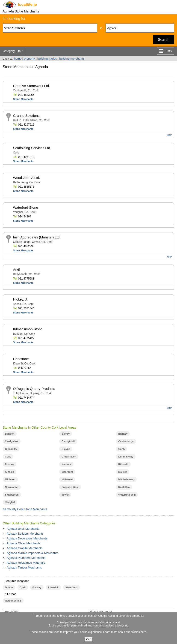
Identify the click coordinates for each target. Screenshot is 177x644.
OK (88, 639)
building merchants (72, 59)
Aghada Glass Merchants (24, 543)
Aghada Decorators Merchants (27, 538)
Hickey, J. (21, 299)
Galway (37, 587)
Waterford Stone (26, 207)
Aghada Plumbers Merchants (26, 558)
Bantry (66, 434)
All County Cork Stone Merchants (25, 509)
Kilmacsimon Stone (28, 329)
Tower (65, 495)
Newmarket (12, 487)
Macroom (67, 472)
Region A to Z (13, 601)
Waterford (71, 587)
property (29, 59)
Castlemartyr (126, 441)
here (143, 632)
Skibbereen (12, 495)
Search (164, 40)
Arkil (16, 269)
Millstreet (67, 479)
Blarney (123, 434)
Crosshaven (69, 457)
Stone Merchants (23, 99)
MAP (169, 135)
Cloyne (66, 449)
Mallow (122, 472)
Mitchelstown (126, 479)
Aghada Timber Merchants (24, 567)
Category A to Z (13, 51)
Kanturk (66, 464)
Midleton (10, 479)
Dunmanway (126, 457)
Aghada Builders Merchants (25, 534)
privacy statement (100, 612)
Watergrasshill (127, 495)
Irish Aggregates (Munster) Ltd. (37, 237)
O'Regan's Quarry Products (34, 389)
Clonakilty (11, 449)
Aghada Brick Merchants (23, 529)
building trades (47, 59)
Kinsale (10, 472)
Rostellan (124, 487)
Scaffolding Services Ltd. (32, 148)
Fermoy (10, 464)
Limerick (53, 587)
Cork (8, 457)
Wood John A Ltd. (27, 178)
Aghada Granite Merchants (25, 548)
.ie (27, 5)
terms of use (11, 612)
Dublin (9, 587)
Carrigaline (12, 441)
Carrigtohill (68, 441)
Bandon (10, 434)
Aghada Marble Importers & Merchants (32, 553)
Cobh (121, 449)
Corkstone (21, 359)
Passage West (70, 487)
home (18, 59)
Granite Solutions (26, 116)
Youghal (10, 502)
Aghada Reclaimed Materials (26, 563)
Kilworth (123, 464)
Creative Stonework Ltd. (32, 86)
